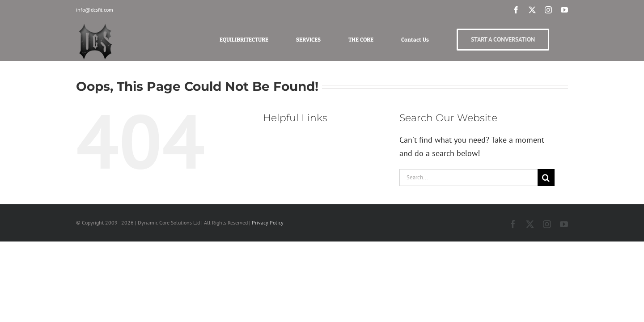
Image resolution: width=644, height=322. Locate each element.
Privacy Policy (268, 222)
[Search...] (468, 178)
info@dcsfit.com (95, 10)
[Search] (546, 178)
